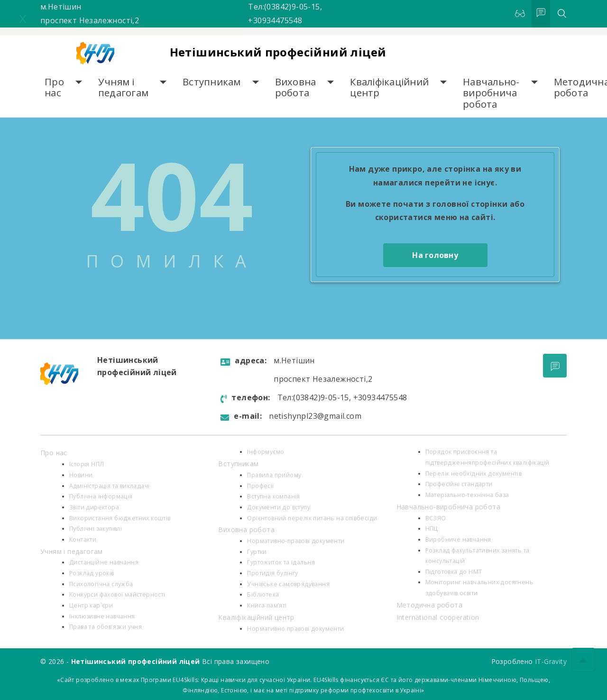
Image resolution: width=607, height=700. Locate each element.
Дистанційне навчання (104, 562)
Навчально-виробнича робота (491, 93)
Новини (81, 475)
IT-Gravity (551, 661)
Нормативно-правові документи (296, 541)
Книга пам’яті (267, 605)
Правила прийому (274, 475)
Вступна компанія (273, 496)
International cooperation (438, 617)
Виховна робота (296, 87)
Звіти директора (94, 507)
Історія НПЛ (87, 464)
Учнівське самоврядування (288, 584)
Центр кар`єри (91, 605)
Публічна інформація (101, 496)
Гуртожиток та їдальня (281, 562)
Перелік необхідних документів (474, 474)
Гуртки (257, 552)
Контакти (83, 539)
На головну (435, 255)
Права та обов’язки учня (106, 627)
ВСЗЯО (436, 518)
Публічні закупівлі (96, 529)
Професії (260, 486)
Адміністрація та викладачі (109, 486)
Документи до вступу (279, 507)
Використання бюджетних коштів (120, 518)
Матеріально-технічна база (467, 495)
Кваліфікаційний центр (389, 87)
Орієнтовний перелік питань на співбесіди (312, 518)
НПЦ (432, 529)
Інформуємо (266, 452)
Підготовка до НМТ (454, 572)
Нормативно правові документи (295, 629)
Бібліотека (263, 594)
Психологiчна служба (101, 584)
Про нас (54, 87)
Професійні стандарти (459, 484)
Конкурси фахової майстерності (117, 594)
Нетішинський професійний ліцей (278, 52)
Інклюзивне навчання (102, 616)
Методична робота (429, 605)
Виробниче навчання (458, 539)
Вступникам (212, 82)
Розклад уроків (92, 573)
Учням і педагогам (123, 87)
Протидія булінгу (272, 573)
